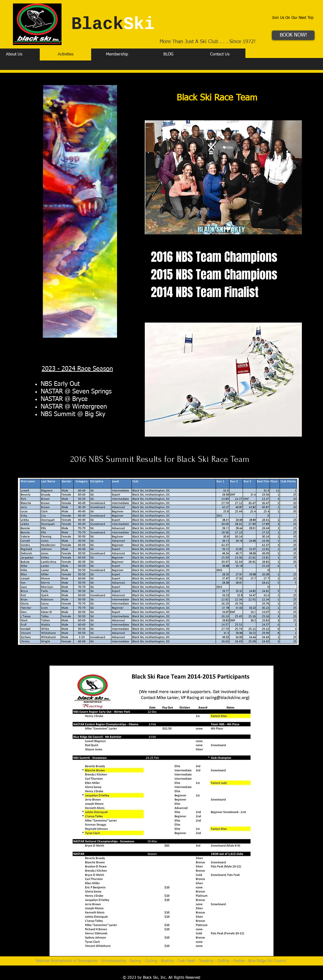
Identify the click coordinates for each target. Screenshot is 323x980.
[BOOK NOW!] (293, 35)
